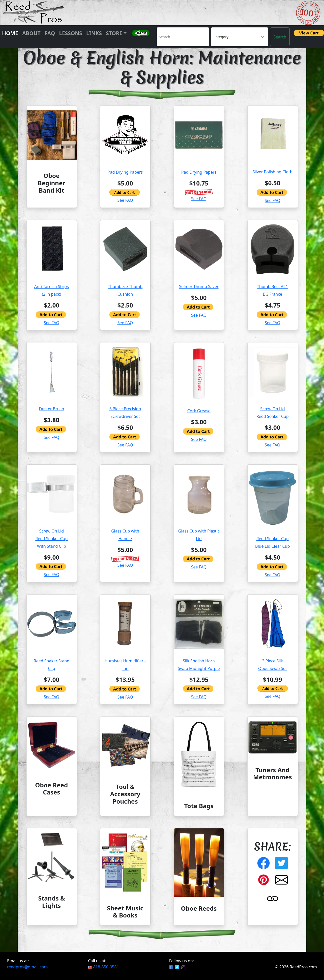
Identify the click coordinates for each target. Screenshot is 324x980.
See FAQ (125, 200)
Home (10, 33)
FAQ (50, 33)
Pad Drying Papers (125, 172)
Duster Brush (52, 409)
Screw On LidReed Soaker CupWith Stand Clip (52, 539)
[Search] (183, 37)
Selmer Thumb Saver (199, 287)
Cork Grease (199, 411)
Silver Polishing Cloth (273, 172)
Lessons (70, 33)
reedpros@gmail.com (27, 967)
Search (280, 37)
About (31, 33)
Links (94, 33)
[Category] (240, 37)
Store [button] (114, 33)
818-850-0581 (106, 967)
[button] (140, 37)
